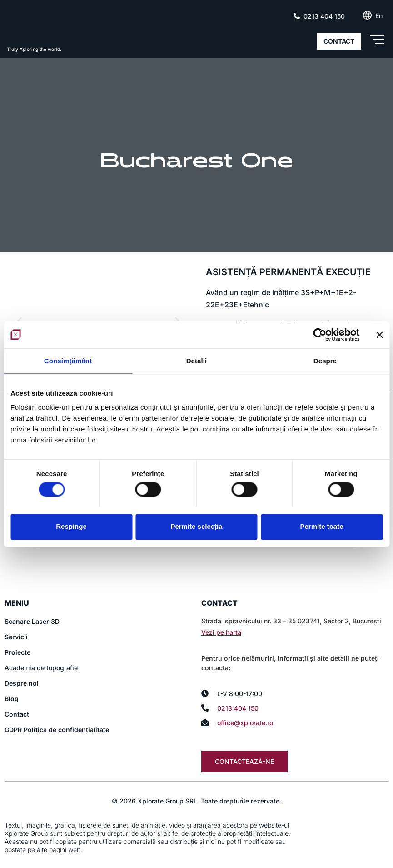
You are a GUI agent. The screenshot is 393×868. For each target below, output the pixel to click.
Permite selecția (196, 527)
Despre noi (22, 684)
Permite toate (321, 527)
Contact (17, 715)
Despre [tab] (325, 361)
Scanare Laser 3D (32, 622)
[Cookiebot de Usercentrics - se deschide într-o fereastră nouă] (320, 335)
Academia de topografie (41, 668)
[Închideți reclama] (379, 335)
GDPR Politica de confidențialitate (57, 730)
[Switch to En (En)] (379, 16)
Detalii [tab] (197, 361)
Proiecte (17, 653)
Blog (12, 699)
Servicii (16, 637)
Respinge (71, 527)
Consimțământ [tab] (68, 361)
